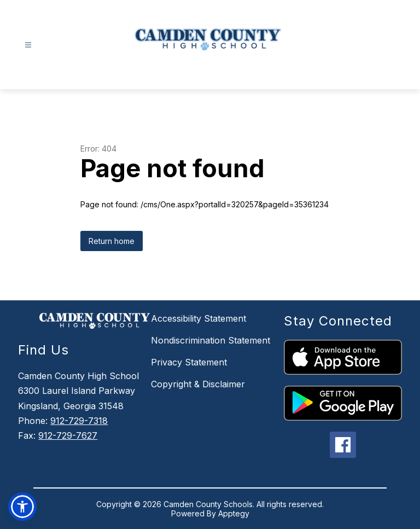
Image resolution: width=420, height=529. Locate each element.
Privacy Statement (189, 362)
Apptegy (234, 513)
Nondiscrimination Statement (211, 340)
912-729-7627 (68, 435)
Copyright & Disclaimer (198, 384)
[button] (22, 507)
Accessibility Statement (199, 318)
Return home (112, 241)
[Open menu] (28, 45)
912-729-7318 (79, 421)
